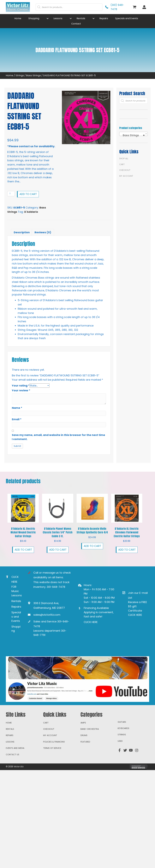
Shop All (124, 158)
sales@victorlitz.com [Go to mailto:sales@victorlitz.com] (47, 615)
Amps (83, 723)
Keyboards (123, 728)
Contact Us (13, 755)
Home (10, 75)
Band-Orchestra (90, 729)
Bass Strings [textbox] (133, 135)
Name (17, 408)
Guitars (122, 722)
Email (17, 419)
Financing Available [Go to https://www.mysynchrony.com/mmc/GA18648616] (96, 608)
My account (126, 176)
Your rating (21, 386)
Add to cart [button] (23, 550)
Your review (21, 390)
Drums (84, 735)
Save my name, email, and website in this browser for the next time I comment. (58, 437)
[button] (48, 18)
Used (120, 741)
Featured (85, 742)
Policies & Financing (54, 742)
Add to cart (28, 194)
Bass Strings (34, 75)
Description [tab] (22, 232)
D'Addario (31, 212)
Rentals (16, 601)
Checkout (125, 170)
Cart (122, 164)
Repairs (16, 607)
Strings (20, 75)
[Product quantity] (11, 194)
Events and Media (15, 748)
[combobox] (133, 134)
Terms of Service (52, 748)
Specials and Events (16, 617)
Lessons (10, 742)
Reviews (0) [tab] (43, 232)
